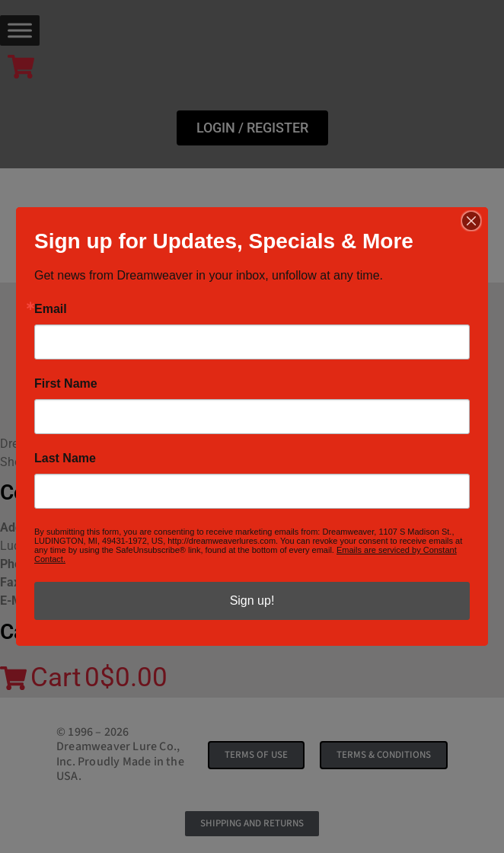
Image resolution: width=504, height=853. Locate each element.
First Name (66, 384)
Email (51, 309)
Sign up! (252, 601)
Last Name (65, 458)
